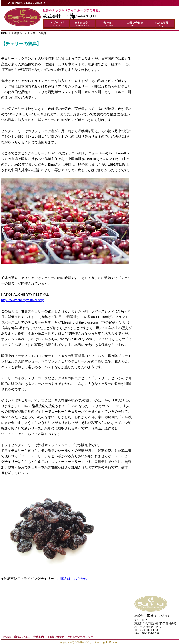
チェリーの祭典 (37, 33)
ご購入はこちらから (72, 579)
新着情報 (18, 33)
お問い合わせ (56, 637)
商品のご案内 (22, 637)
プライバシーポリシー (80, 637)
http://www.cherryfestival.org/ (22, 300)
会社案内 (38, 637)
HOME (5, 33)
